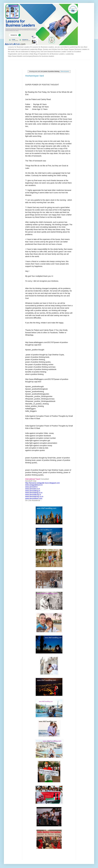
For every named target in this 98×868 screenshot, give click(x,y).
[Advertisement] (30, 63)
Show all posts (65, 71)
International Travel (33, 479)
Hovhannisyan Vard (34, 76)
